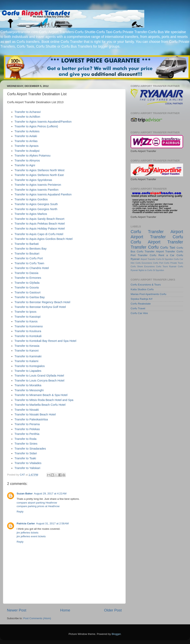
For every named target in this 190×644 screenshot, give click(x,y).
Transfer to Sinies (26, 444)
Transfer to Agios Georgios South (36, 204)
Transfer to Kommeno (29, 326)
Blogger (116, 634)
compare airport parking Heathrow (37, 503)
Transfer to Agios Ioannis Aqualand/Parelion (43, 122)
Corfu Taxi (168, 247)
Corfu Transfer (146, 251)
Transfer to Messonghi (29, 390)
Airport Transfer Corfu (157, 237)
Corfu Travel (138, 308)
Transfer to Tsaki (25, 458)
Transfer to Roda (25, 439)
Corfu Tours (162, 266)
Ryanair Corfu (176, 266)
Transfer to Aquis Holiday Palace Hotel (40, 229)
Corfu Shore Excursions (143, 266)
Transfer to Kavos (26, 321)
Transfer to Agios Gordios (31, 199)
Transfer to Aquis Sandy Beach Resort (39, 219)
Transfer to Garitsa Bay (30, 297)
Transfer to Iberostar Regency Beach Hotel (42, 302)
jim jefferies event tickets (31, 536)
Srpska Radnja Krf (142, 299)
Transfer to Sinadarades (30, 449)
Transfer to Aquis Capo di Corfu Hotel (39, 234)
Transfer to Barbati (27, 244)
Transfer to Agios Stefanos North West (39, 170)
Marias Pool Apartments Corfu (148, 294)
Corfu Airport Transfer (157, 242)
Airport (177, 232)
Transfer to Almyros (27, 161)
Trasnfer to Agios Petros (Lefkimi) (36, 126)
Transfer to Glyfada (27, 283)
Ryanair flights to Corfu (142, 270)
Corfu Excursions (144, 263)
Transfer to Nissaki (27, 410)
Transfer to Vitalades (28, 463)
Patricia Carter (26, 523)
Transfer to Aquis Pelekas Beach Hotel (40, 224)
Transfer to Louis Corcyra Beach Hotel (39, 381)
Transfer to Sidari (26, 453)
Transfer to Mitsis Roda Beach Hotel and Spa (44, 400)
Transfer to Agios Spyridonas (33, 180)
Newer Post (17, 610)
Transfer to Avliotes (27, 131)
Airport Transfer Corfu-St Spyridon (157, 259)
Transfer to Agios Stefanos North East (39, 175)
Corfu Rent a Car (162, 255)
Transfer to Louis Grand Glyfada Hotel (39, 376)
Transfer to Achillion (27, 117)
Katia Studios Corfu (142, 289)
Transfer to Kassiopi (27, 317)
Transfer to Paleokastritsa (31, 419)
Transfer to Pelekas (27, 429)
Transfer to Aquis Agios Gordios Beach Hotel (43, 239)
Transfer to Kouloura (28, 331)
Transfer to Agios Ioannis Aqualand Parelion (43, 194)
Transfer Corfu (145, 247)
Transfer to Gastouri (27, 292)
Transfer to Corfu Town (29, 263)
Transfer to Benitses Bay (30, 249)
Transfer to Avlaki (26, 136)
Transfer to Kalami (26, 361)
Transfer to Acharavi (28, 112)
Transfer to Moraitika (28, 385)
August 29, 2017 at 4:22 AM (50, 494)
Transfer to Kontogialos (30, 366)
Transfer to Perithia (27, 434)
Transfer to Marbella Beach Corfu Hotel (40, 405)
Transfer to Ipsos (25, 312)
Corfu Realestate (141, 304)
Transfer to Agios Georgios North (36, 209)
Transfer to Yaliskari (27, 468)
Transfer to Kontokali (28, 336)
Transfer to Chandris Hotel (32, 268)
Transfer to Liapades (28, 371)
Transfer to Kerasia (27, 346)
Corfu (136, 232)
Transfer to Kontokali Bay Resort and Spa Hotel (45, 341)
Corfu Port (158, 263)
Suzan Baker (25, 494)
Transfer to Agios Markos (31, 214)
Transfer (156, 232)
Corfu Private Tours (174, 263)
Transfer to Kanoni (27, 351)
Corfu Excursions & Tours (146, 285)
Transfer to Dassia (26, 273)
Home (65, 610)
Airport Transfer (166, 251)
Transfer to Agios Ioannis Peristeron (38, 185)
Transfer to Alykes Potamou (32, 156)
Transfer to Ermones (28, 278)
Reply (20, 512)
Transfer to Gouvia (27, 287)
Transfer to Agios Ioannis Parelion (36, 190)
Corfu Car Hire (139, 313)
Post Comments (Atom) (37, 618)
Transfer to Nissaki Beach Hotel (35, 414)
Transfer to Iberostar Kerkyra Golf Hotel (40, 307)
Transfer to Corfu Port (29, 258)
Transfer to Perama (27, 424)
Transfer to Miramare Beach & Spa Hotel (41, 395)
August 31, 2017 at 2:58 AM (52, 523)
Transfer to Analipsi (27, 151)
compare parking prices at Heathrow (38, 506)
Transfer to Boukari (27, 254)
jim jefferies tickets (28, 533)
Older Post (113, 610)
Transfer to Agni (25, 165)
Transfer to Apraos (27, 146)
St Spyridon (159, 270)
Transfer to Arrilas (26, 141)
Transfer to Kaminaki (28, 356)
